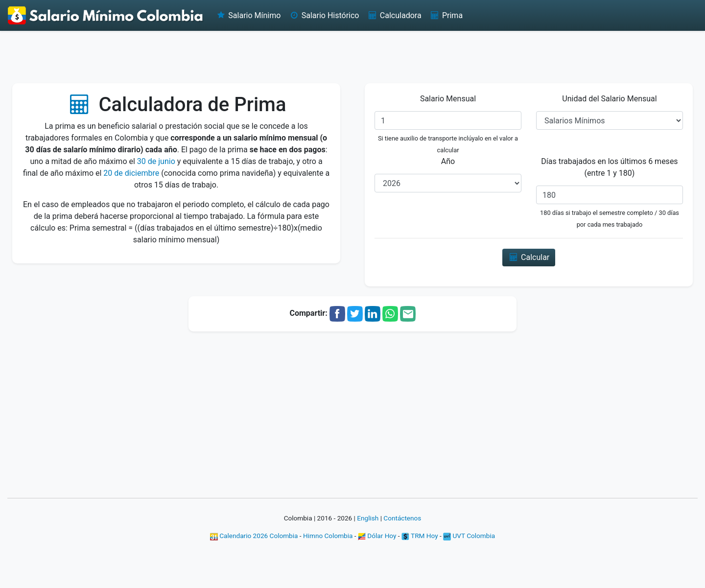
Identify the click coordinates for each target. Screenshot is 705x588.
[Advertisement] (352, 56)
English (368, 518)
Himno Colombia (328, 536)
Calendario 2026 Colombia (254, 536)
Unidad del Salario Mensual (609, 99)
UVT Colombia (469, 536)
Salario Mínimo (248, 15)
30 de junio (156, 161)
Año (448, 161)
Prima (446, 15)
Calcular (529, 257)
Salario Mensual (448, 99)
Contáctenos (402, 518)
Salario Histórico (324, 15)
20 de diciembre (131, 173)
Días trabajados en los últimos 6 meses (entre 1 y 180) (609, 167)
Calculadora (394, 15)
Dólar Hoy (377, 536)
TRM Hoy (420, 536)
